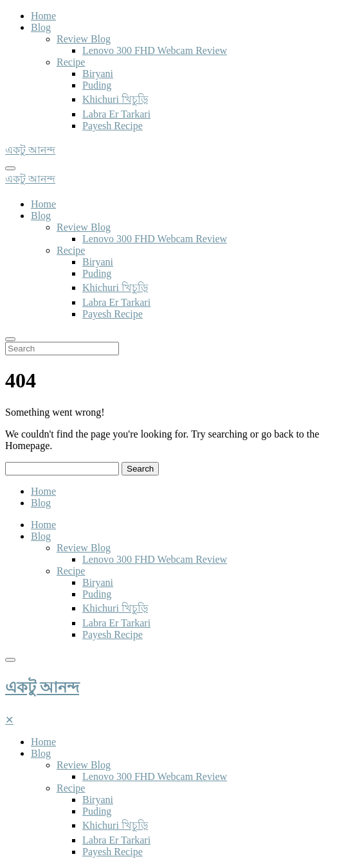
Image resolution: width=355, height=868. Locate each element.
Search (140, 469)
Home (43, 16)
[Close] (9, 720)
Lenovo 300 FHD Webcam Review (155, 50)
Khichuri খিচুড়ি (115, 99)
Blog (41, 27)
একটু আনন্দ (42, 687)
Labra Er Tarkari (116, 114)
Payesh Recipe (113, 126)
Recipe (71, 62)
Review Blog (84, 39)
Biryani (98, 74)
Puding (97, 85)
